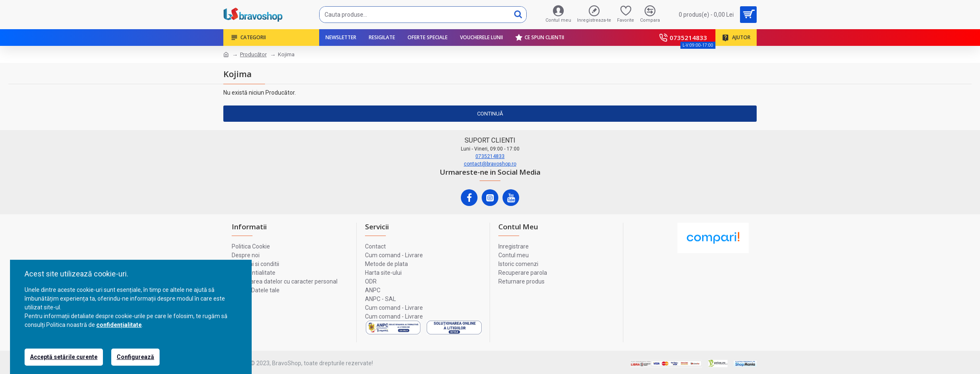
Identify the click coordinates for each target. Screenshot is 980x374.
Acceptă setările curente (64, 357)
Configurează (135, 357)
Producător (253, 54)
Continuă (490, 114)
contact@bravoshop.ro (490, 164)
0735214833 (490, 156)
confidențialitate (119, 325)
